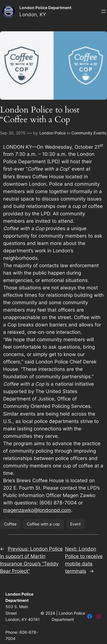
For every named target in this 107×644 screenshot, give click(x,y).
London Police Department (45, 8)
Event (75, 524)
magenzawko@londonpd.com (37, 510)
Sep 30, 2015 (13, 133)
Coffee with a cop (43, 524)
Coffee (10, 524)
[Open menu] (104, 11)
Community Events (89, 133)
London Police (53, 133)
